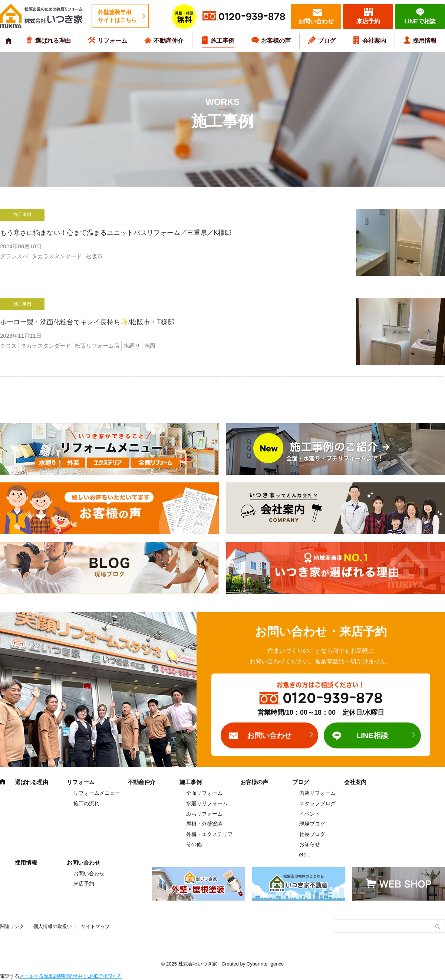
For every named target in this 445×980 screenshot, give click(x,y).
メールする (31, 976)
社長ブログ (312, 834)
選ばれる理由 (53, 41)
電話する (10, 976)
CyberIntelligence (265, 964)
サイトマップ (95, 926)
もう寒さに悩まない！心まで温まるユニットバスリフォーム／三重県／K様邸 (146, 233)
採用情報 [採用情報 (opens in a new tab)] (425, 41)
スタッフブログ (317, 803)
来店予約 (368, 21)
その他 (194, 844)
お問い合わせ (316, 21)
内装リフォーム (317, 793)
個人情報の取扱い (53, 926)
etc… (305, 855)
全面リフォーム (204, 793)
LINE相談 (372, 735)
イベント (310, 814)
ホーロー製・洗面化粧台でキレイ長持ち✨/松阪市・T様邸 (87, 322)
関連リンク (12, 926)
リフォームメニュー (97, 793)
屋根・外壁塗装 (204, 824)
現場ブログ (312, 824)
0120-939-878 (252, 17)
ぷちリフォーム (204, 814)
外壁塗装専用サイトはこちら (117, 16)
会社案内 (374, 41)
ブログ (327, 41)
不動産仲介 (169, 41)
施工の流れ (86, 803)
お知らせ (310, 844)
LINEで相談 (420, 21)
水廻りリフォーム (207, 803)
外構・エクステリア (210, 834)
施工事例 (222, 41)
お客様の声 (276, 41)
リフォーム (112, 41)
